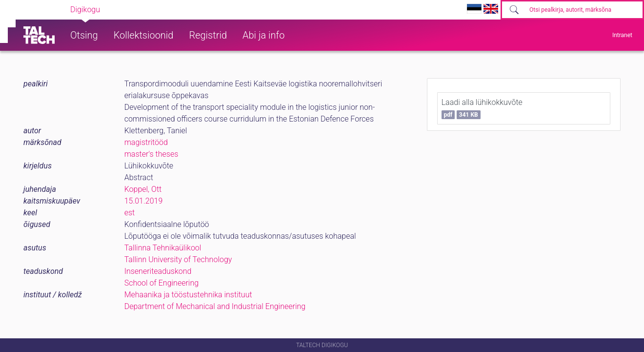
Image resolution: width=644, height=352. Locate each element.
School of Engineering (161, 283)
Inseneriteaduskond (158, 271)
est (130, 213)
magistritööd (146, 142)
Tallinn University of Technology (178, 259)
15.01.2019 (144, 201)
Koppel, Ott (143, 189)
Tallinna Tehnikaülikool (163, 248)
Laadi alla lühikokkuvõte (482, 108)
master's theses (151, 154)
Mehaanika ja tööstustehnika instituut (188, 295)
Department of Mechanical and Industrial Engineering (215, 306)
